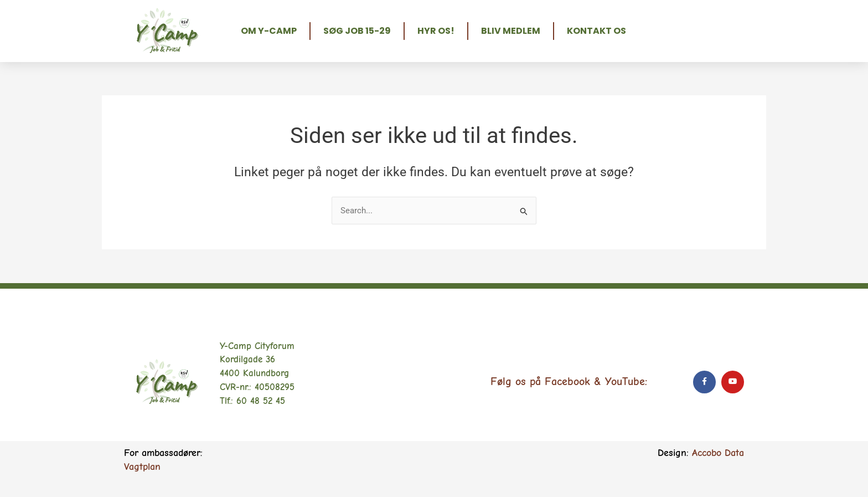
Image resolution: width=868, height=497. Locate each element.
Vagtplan (142, 467)
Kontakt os (596, 31)
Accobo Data (718, 453)
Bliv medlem (511, 31)
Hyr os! (436, 31)
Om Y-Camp (269, 31)
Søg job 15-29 (357, 31)
